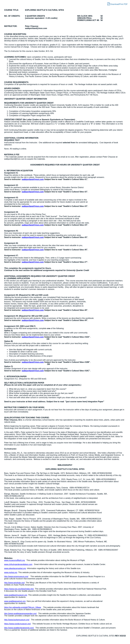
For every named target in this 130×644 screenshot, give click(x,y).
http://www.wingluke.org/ (14, 583)
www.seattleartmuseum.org (16, 595)
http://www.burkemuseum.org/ (17, 620)
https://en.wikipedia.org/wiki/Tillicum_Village (23, 607)
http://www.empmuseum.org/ (16, 576)
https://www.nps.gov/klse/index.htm (19, 589)
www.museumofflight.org (15, 560)
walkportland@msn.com (33, 179)
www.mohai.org (11, 572)
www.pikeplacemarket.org (15, 568)
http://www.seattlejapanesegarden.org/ (20, 614)
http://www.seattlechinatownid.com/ (19, 628)
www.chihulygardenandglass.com (18, 564)
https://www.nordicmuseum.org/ (17, 624)
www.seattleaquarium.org (15, 601)
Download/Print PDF (117, 4)
